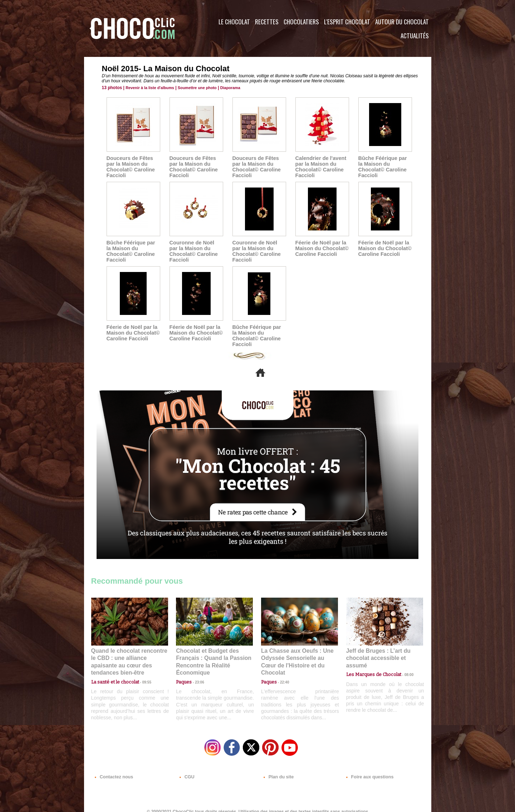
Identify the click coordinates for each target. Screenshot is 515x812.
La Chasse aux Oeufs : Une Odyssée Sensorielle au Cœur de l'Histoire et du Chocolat (296, 652)
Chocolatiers (301, 22)
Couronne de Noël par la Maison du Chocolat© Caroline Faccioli (196, 251)
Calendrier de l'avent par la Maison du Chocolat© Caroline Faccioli (320, 167)
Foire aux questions (367, 769)
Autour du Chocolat (402, 22)
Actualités (415, 36)
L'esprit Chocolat (347, 22)
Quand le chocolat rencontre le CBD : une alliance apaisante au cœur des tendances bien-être (129, 652)
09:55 (141, 668)
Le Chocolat (234, 22)
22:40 (282, 668)
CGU (186, 769)
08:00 (402, 661)
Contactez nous (113, 769)
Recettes (267, 22)
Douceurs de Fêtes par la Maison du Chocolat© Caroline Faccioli (130, 167)
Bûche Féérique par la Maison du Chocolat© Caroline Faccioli (384, 164)
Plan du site (278, 769)
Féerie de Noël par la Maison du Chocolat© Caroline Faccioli (321, 248)
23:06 (197, 675)
